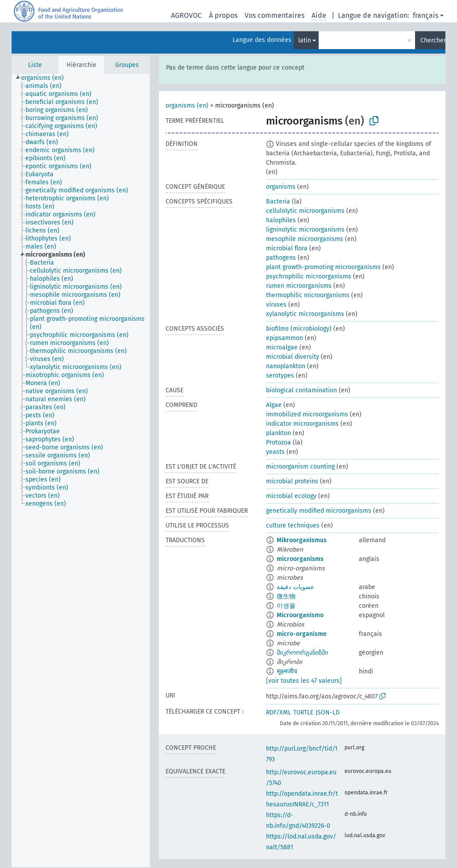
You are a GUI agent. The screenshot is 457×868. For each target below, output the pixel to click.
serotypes (280, 376)
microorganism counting (300, 467)
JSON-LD (328, 712)
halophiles (281, 220)
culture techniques (293, 525)
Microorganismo (300, 615)
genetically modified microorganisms (319, 511)
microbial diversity (293, 357)
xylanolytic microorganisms (305, 314)
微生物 (286, 596)
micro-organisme (302, 634)
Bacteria (278, 201)
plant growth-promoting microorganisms (323, 267)
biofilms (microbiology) (299, 329)
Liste (35, 65)
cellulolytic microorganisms (305, 211)
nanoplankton (286, 366)
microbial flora (287, 248)
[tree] (81, 471)
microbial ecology (291, 496)
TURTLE (303, 712)
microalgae (282, 347)
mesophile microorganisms (305, 239)
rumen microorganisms (299, 286)
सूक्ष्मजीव (287, 671)
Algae (274, 405)
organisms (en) (187, 106)
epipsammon (285, 338)
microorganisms (300, 559)
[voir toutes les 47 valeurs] (304, 681)
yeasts (275, 452)
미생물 (286, 606)
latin (305, 40)
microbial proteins (292, 481)
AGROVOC (186, 15)
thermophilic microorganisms (308, 295)
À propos (223, 15)
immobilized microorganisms (307, 414)
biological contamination (301, 390)
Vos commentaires (274, 15)
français (426, 15)
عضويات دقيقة (295, 587)
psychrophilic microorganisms (309, 276)
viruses (276, 305)
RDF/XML (278, 712)
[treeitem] (46, 78)
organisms (281, 187)
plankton (278, 433)
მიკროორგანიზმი (302, 653)
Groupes (127, 65)
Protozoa (278, 442)
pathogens (281, 258)
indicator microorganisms (302, 424)
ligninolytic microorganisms (305, 230)
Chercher (433, 40)
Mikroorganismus (302, 540)
